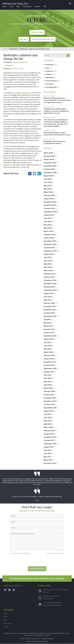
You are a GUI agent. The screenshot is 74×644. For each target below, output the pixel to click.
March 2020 (48, 352)
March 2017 (48, 460)
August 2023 (49, 254)
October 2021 (49, 313)
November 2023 (50, 245)
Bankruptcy (23, 40)
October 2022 (49, 287)
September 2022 (50, 290)
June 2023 (48, 261)
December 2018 (50, 398)
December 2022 (50, 281)
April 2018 (48, 424)
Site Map (36, 642)
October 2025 (49, 170)
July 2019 (47, 375)
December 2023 (50, 241)
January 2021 (49, 333)
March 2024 (48, 232)
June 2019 (48, 379)
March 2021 (48, 326)
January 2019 (49, 395)
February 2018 (49, 431)
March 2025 (48, 192)
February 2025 (49, 196)
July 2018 (47, 415)
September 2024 (50, 212)
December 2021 (50, 307)
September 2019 (50, 369)
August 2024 (49, 215)
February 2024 (49, 235)
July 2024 (47, 219)
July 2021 (47, 320)
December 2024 (50, 202)
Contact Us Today (37, 33)
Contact (37, 7)
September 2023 (50, 251)
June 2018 (48, 418)
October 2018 (49, 405)
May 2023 (48, 264)
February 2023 (49, 274)
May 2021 (47, 323)
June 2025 (48, 183)
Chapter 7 (49, 75)
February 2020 (49, 356)
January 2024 (49, 238)
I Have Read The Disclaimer (21, 554)
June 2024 (48, 222)
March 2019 (48, 388)
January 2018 (49, 434)
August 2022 (49, 294)
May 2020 (48, 349)
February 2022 (49, 303)
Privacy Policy (60, 554)
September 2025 (50, 173)
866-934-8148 (48, 596)
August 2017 (49, 447)
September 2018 (50, 408)
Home (4, 7)
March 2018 (48, 428)
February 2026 (49, 156)
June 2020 (48, 346)
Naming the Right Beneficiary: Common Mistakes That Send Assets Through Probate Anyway (57, 101)
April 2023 (48, 268)
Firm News (49, 84)
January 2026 (49, 160)
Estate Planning (51, 81)
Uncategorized (51, 87)
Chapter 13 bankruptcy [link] (23, 93)
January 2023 (49, 277)
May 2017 (47, 457)
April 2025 (48, 189)
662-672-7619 (48, 599)
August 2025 (49, 176)
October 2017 (49, 441)
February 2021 (49, 330)
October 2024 (49, 209)
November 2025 (50, 166)
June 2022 (48, 297)
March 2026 (48, 153)
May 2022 (48, 300)
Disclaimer (50, 554)
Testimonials (27, 7)
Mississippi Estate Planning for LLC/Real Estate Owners (55, 143)
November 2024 (50, 205)
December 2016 (50, 464)
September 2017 (50, 444)
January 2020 (49, 359)
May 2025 (48, 186)
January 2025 (49, 199)
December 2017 (50, 437)
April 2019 (48, 385)
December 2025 (50, 163)
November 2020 (50, 336)
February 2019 (49, 392)
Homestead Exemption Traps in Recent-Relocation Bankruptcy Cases (57, 134)
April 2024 (48, 228)
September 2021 (50, 317)
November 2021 (50, 310)
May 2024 (48, 225)
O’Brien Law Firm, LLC (16, 4)
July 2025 (47, 179)
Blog (18, 7)
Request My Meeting (37, 569)
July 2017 (47, 450)
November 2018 (50, 401)
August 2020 (49, 339)
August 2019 (49, 372)
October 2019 (49, 366)
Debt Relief (49, 78)
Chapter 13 (49, 71)
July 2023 (47, 258)
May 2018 (47, 421)
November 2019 (50, 362)
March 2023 (48, 271)
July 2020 (48, 343)
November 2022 (50, 284)
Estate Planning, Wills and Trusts (43, 40)
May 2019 (47, 382)
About (11, 7)
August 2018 (49, 411)
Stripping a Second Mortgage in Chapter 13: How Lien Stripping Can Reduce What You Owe (56, 111)
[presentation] (37, 560)
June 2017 (48, 454)
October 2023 (49, 248)
